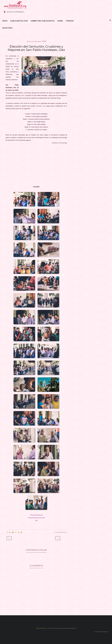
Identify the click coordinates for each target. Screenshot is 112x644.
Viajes (60, 21)
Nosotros (7, 28)
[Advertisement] (36, 165)
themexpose (41, 628)
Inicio (5, 21)
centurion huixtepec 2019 (36, 41)
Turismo (70, 21)
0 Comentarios (61, 532)
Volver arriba (101, 632)
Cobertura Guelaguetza (42, 21)
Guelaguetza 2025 (19, 21)
